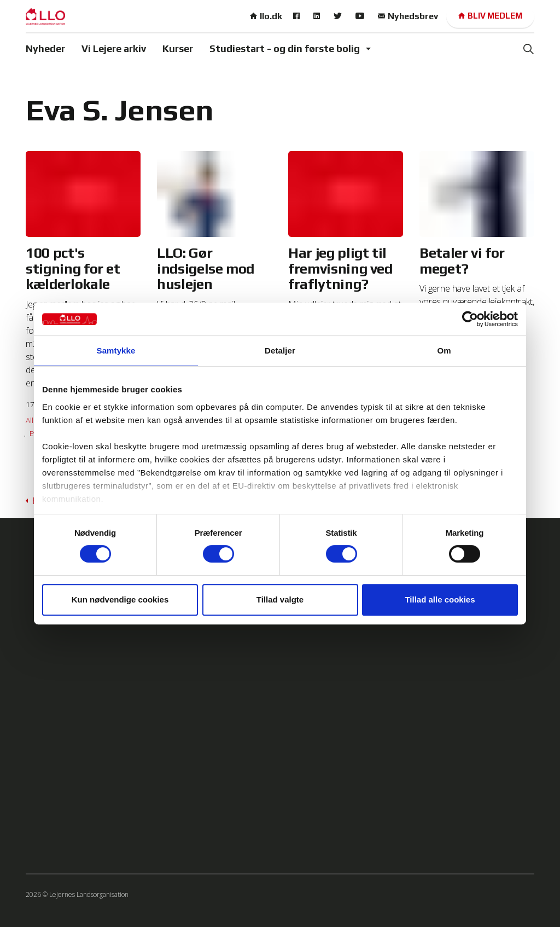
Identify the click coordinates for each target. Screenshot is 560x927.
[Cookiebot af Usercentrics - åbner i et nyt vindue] (470, 319)
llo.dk (266, 16)
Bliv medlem (490, 16)
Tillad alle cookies (440, 599)
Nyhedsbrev (408, 16)
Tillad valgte (280, 599)
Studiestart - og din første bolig (285, 48)
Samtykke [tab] (116, 350)
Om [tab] (444, 350)
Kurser (178, 48)
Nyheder (45, 48)
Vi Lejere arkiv (114, 48)
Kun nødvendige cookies (120, 599)
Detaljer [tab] (280, 350)
